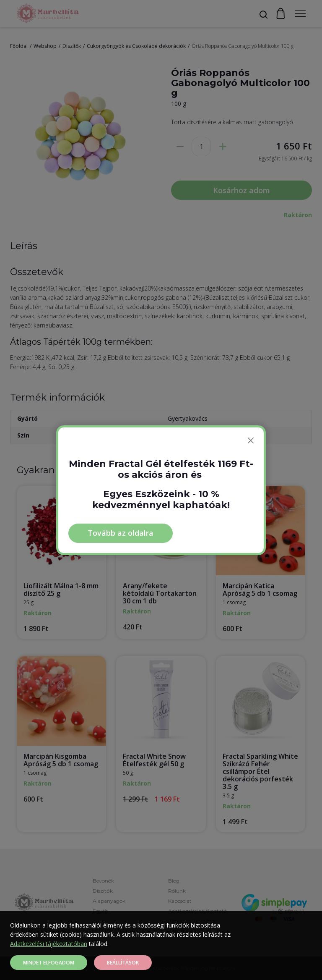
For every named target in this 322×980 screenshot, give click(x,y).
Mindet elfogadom (49, 963)
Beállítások (123, 963)
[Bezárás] (251, 440)
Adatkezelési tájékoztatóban (49, 944)
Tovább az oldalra (121, 533)
